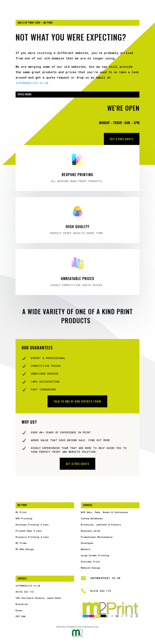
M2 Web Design (25, 549)
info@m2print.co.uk (32, 83)
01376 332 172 (25, 592)
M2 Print (21, 512)
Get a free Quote (122, 139)
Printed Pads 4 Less (29, 531)
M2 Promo (21, 543)
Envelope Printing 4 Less (32, 525)
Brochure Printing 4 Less (32, 537)
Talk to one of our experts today (77, 401)
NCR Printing (24, 518)
